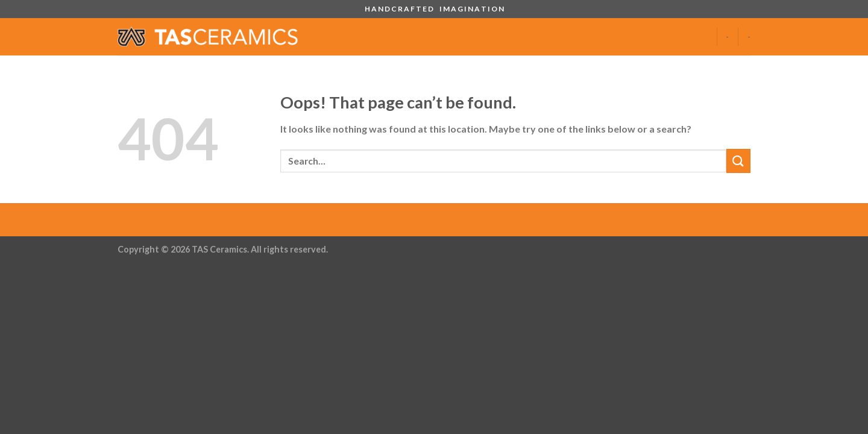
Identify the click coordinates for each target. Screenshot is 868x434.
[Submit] (738, 161)
